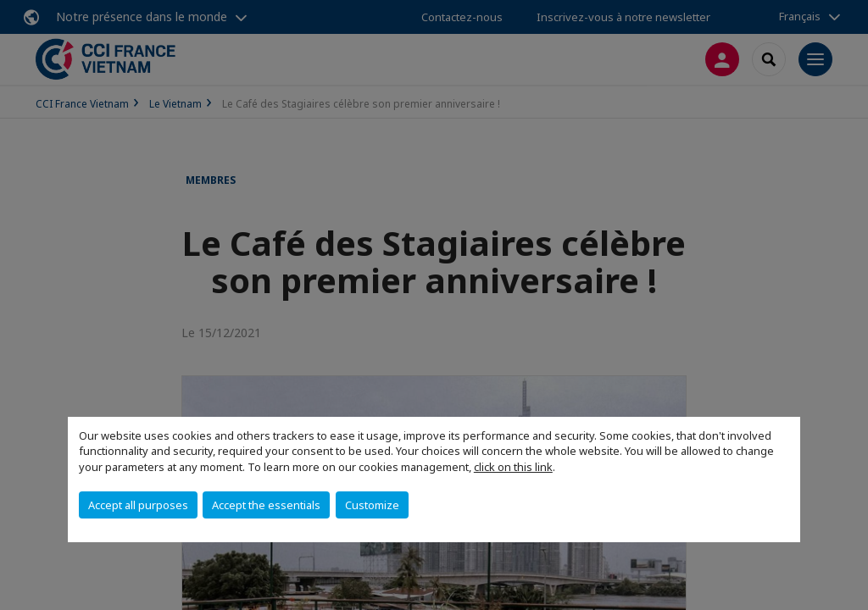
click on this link (513, 467)
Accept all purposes (138, 505)
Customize (372, 505)
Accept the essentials (266, 505)
